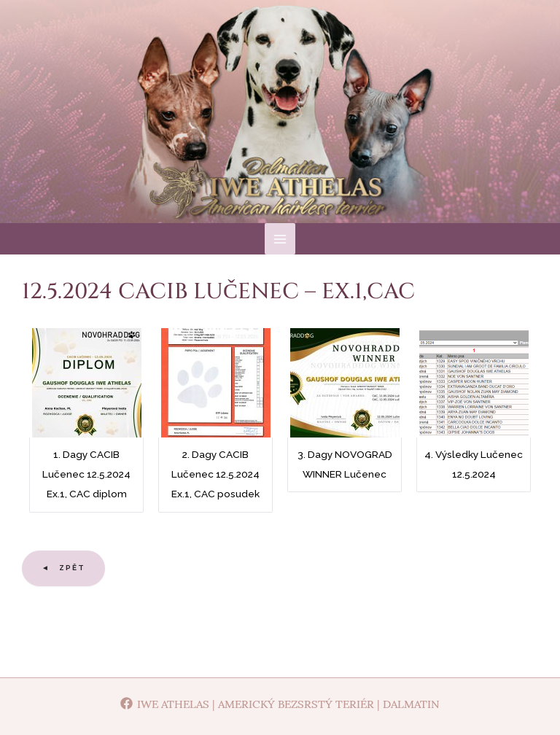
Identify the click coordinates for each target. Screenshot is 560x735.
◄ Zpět (63, 575)
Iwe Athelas (280, 131)
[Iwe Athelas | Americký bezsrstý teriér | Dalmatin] (280, 703)
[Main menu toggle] (280, 246)
